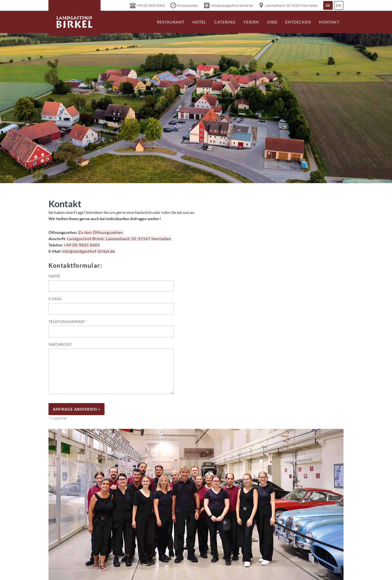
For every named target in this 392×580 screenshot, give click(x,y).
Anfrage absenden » (76, 409)
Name (54, 276)
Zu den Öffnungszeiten (101, 232)
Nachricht (60, 344)
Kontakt (329, 22)
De (329, 7)
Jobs (272, 22)
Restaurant (171, 22)
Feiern (251, 22)
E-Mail (55, 299)
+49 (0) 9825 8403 (82, 245)
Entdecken (298, 22)
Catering (225, 22)
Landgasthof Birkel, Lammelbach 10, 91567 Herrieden (119, 239)
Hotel (199, 22)
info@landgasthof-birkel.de (88, 251)
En (340, 7)
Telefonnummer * (67, 321)
